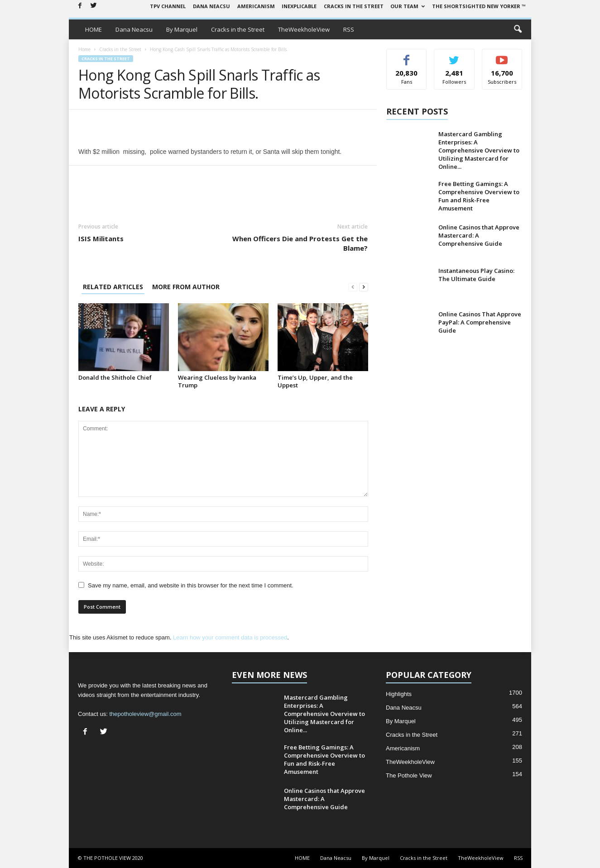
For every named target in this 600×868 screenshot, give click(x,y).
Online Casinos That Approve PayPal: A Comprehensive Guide (480, 322)
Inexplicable (299, 6)
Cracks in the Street (354, 6)
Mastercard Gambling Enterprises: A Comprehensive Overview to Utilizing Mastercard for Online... (479, 150)
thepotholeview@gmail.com (145, 714)
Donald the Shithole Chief (115, 377)
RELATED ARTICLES (113, 287)
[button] (518, 29)
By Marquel (182, 29)
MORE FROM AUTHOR (186, 287)
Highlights (399, 694)
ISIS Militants (101, 238)
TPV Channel (168, 6)
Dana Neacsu (211, 6)
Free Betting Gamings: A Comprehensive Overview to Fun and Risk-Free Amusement (479, 196)
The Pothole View (409, 775)
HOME (94, 29)
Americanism (256, 6)
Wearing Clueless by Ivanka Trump (217, 381)
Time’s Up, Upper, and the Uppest (315, 381)
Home (84, 49)
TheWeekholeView (304, 29)
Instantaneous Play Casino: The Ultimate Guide (476, 275)
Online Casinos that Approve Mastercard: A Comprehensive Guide (479, 235)
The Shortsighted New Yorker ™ (479, 6)
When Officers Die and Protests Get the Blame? (300, 243)
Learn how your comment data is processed (230, 637)
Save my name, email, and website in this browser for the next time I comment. (191, 585)
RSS (349, 29)
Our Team (408, 6)
